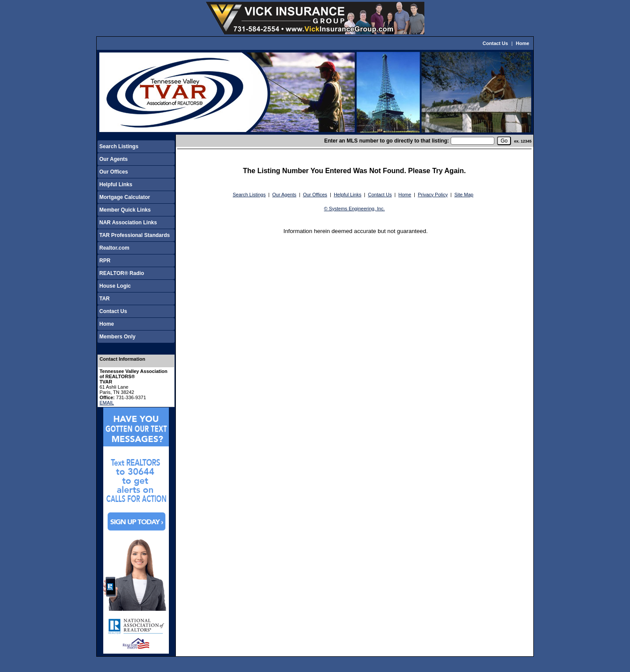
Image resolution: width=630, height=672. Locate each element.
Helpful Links (116, 185)
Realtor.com (114, 248)
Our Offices (114, 172)
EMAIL (107, 403)
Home (523, 43)
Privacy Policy (433, 195)
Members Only (117, 337)
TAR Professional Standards (135, 235)
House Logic (115, 286)
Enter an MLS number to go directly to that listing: (387, 141)
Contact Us (495, 43)
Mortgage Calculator (125, 197)
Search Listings (119, 146)
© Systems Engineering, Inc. (355, 209)
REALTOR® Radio (122, 273)
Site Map (464, 195)
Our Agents (114, 159)
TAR (105, 299)
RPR (105, 261)
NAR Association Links (128, 223)
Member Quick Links (125, 210)
